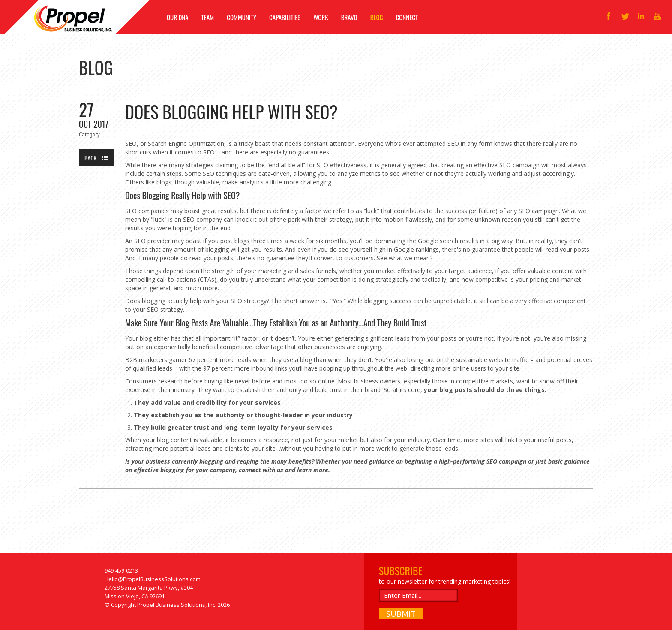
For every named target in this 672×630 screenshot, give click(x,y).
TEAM (208, 17)
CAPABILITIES (285, 17)
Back (90, 158)
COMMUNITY (241, 17)
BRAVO (349, 17)
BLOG (377, 17)
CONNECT (407, 17)
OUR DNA (178, 17)
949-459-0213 (121, 570)
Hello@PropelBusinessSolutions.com (153, 579)
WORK (321, 17)
